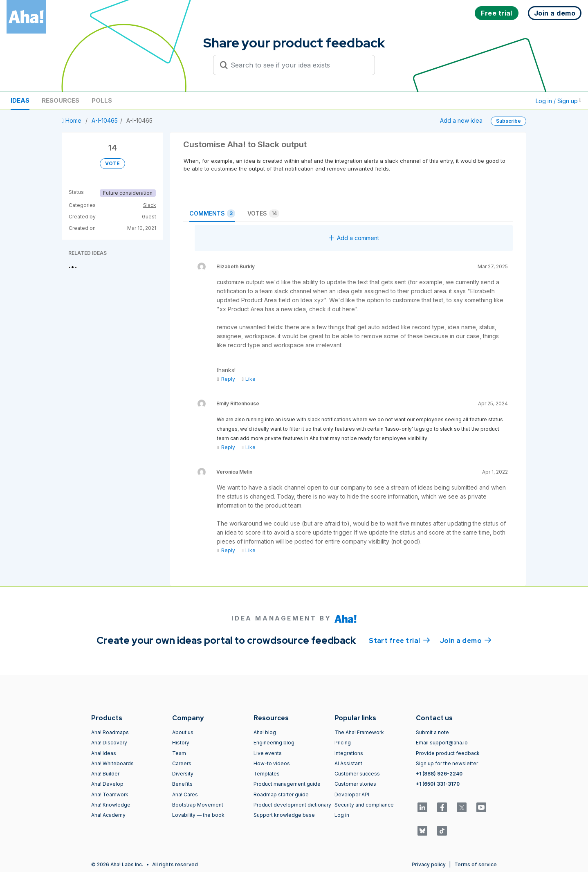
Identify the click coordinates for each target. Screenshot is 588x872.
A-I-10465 (105, 120)
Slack (150, 205)
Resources (61, 100)
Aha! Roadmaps (110, 732)
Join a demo (466, 640)
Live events (268, 753)
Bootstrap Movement (198, 805)
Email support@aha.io (442, 743)
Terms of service (476, 864)
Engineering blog (274, 743)
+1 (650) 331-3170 (438, 784)
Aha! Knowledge (111, 805)
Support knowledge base (284, 815)
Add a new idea (461, 120)
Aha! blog (265, 732)
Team (179, 753)
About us (183, 732)
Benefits (182, 784)
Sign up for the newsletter (447, 763)
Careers (182, 763)
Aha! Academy (108, 815)
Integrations (349, 753)
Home (72, 120)
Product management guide (287, 784)
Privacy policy (429, 864)
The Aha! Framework (359, 732)
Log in (342, 815)
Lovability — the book (198, 815)
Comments (212, 214)
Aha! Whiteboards (112, 763)
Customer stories (355, 784)
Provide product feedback (448, 753)
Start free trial (399, 640)
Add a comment (354, 238)
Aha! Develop (107, 784)
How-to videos (272, 763)
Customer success (357, 774)
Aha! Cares (185, 794)
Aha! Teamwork (110, 794)
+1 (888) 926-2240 (439, 774)
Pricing (343, 743)
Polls (102, 100)
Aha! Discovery (109, 743)
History (181, 743)
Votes (263, 214)
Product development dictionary (292, 805)
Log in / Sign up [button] (559, 101)
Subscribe (508, 121)
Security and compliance (364, 805)
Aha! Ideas (104, 753)
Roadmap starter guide (281, 794)
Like (248, 379)
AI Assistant (348, 763)
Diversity (183, 774)
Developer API (352, 794)
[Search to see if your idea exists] (298, 65)
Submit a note (432, 732)
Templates (267, 774)
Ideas (20, 100)
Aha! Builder (105, 774)
